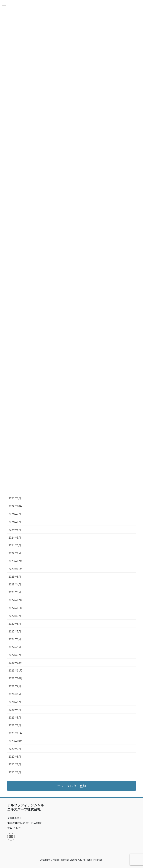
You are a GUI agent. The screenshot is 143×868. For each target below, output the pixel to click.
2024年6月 (15, 522)
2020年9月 (15, 749)
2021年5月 (15, 702)
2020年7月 (15, 764)
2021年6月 (15, 694)
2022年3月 (15, 655)
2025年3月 (15, 498)
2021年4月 (15, 710)
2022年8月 (15, 624)
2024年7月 (15, 514)
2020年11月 (16, 733)
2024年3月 (15, 537)
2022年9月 (15, 616)
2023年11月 (16, 569)
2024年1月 (15, 553)
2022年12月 (16, 600)
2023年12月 (16, 561)
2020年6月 (15, 772)
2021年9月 (15, 686)
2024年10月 (16, 506)
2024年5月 (15, 530)
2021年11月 (16, 670)
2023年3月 (15, 592)
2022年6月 (15, 639)
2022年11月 (16, 608)
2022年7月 (15, 631)
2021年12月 (16, 663)
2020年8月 (15, 756)
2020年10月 (16, 741)
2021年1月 (15, 725)
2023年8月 (15, 576)
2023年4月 (15, 584)
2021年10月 (16, 678)
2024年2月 (15, 545)
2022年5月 (15, 647)
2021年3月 (15, 717)
